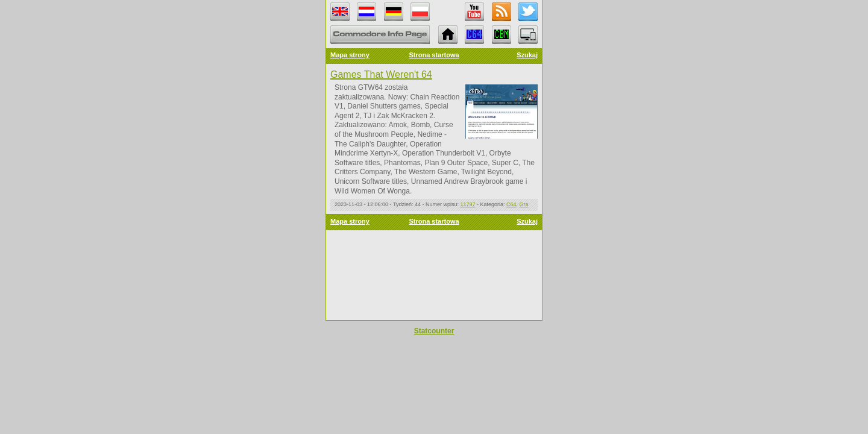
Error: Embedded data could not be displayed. (434, 275)
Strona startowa (434, 55)
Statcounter (434, 331)
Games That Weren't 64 (381, 74)
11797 (467, 204)
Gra (524, 204)
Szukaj (527, 55)
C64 (511, 204)
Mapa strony (350, 55)
